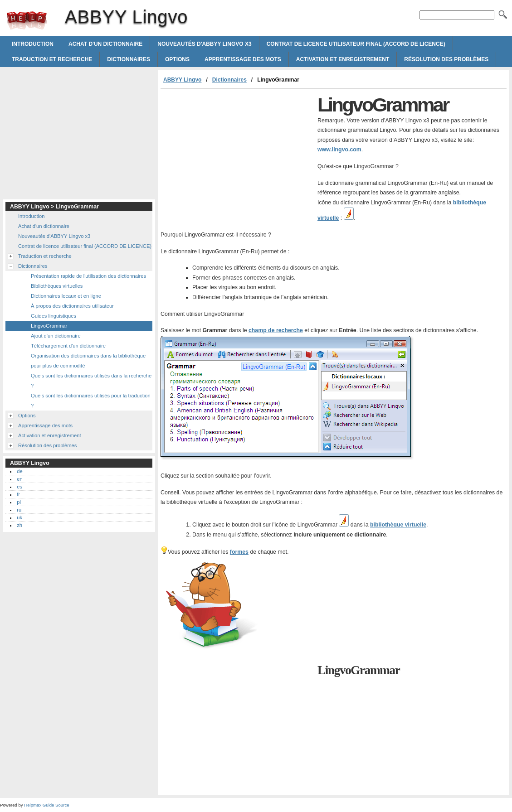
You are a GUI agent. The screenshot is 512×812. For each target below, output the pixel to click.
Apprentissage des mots (243, 59)
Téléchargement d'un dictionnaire (68, 346)
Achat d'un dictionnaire (105, 44)
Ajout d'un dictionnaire (56, 336)
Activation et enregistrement (343, 59)
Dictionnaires (129, 59)
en (20, 479)
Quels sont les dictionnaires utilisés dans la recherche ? (91, 381)
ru (19, 510)
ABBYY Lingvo (27, 20)
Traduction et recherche (52, 59)
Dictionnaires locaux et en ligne (66, 296)
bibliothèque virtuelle (398, 525)
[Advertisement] (237, 157)
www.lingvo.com (339, 150)
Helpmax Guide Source (46, 805)
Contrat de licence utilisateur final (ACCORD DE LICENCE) (356, 44)
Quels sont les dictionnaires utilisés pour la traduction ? (91, 401)
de (20, 471)
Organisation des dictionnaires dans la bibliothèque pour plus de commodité (88, 361)
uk (20, 517)
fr (18, 494)
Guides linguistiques (54, 316)
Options (177, 59)
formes (239, 552)
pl (19, 502)
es (20, 487)
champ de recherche (276, 330)
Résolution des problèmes (446, 59)
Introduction (33, 44)
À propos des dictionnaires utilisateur (72, 306)
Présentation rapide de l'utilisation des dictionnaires (88, 276)
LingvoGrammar (49, 326)
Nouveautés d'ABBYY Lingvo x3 (204, 44)
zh (20, 525)
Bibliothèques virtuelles (57, 286)
